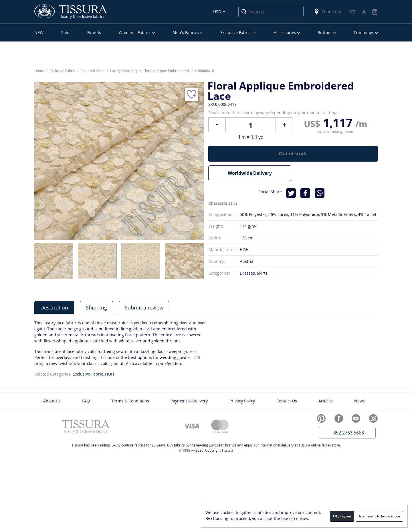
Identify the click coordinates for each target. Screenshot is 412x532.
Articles (326, 401)
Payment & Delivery (189, 401)
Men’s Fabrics (186, 32)
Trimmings (364, 32)
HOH (244, 250)
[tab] (54, 307)
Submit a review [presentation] (144, 307)
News (359, 401)
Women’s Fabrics (135, 32)
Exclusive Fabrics (236, 32)
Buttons (325, 32)
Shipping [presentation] (96, 307)
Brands (94, 32)
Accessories (285, 32)
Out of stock (293, 154)
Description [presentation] (54, 307)
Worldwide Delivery (250, 173)
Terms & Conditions (130, 401)
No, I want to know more (379, 516)
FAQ (86, 401)
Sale (65, 32)
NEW (39, 32)
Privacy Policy (242, 401)
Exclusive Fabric (88, 374)
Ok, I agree (342, 516)
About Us (52, 401)
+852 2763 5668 (347, 433)
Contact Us (328, 12)
